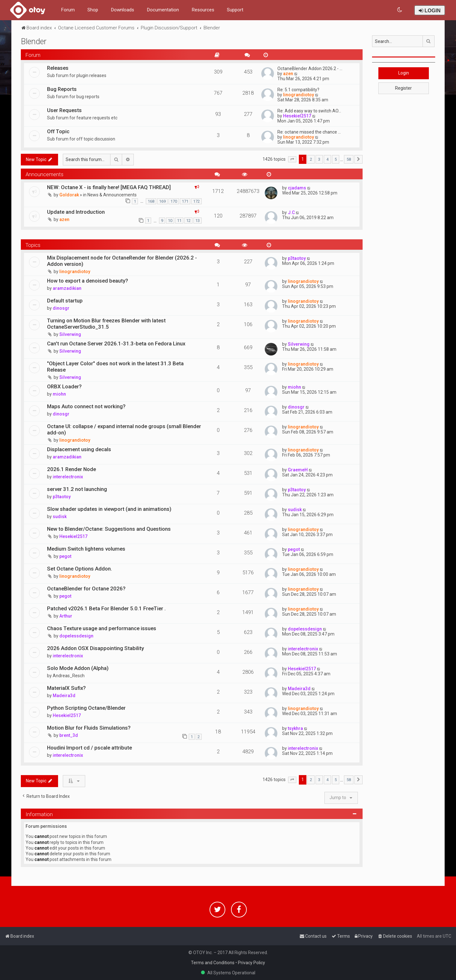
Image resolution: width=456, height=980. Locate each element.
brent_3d (69, 735)
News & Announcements (112, 195)
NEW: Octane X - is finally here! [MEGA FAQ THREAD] (109, 187)
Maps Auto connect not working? (86, 406)
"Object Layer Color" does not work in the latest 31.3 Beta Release (115, 367)
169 (162, 201)
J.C (291, 212)
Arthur (66, 616)
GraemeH (298, 470)
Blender (34, 42)
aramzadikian (67, 288)
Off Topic (58, 131)
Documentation (163, 10)
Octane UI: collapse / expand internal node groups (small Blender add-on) (124, 429)
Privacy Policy (252, 963)
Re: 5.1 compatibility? (298, 90)
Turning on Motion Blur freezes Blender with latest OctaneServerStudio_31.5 (106, 324)
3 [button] (319, 159)
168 (151, 201)
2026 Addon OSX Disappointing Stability (95, 648)
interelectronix (68, 477)
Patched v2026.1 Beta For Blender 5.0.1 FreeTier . (106, 608)
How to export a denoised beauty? (88, 281)
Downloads (122, 10)
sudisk (60, 517)
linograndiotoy (299, 95)
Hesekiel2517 (297, 116)
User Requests (64, 110)
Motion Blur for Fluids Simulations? (89, 728)
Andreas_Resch (69, 676)
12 (188, 221)
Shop (93, 10)
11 (179, 221)
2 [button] (311, 159)
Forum (68, 10)
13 (198, 221)
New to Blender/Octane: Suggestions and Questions (109, 529)
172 (196, 201)
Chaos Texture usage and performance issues (102, 628)
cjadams (297, 188)
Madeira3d (64, 696)
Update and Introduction (76, 212)
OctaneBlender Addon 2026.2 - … (310, 69)
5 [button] (336, 159)
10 (170, 221)
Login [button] (404, 73)
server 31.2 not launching (77, 489)
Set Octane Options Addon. (80, 569)
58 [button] (349, 159)
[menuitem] (400, 10)
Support (235, 10)
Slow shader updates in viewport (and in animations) (109, 509)
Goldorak (69, 195)
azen (288, 74)
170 (174, 201)
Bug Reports (62, 89)
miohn (59, 394)
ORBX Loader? (64, 386)
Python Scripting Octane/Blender (86, 708)
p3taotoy (297, 258)
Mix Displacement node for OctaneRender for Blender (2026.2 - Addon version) (122, 261)
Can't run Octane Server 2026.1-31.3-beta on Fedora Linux (116, 344)
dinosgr (61, 308)
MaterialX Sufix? (66, 688)
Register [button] (403, 88)
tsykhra (295, 728)
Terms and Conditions (213, 963)
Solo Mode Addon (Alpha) (78, 668)
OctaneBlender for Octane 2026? (86, 589)
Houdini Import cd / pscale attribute (89, 748)
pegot (65, 556)
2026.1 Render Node (71, 469)
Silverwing (70, 334)
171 (185, 201)
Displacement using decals (79, 449)
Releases (58, 68)
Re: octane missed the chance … (309, 132)
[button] (292, 159)
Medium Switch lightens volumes (86, 549)
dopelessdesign (76, 636)
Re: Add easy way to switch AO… (309, 111)
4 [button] (327, 159)
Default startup (65, 301)
